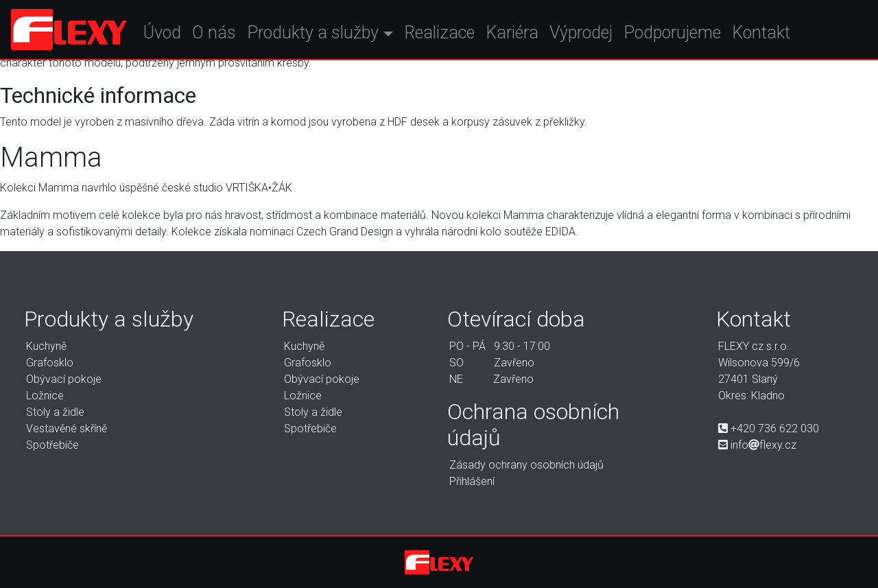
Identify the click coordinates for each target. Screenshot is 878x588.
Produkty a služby (334, 37)
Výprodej (602, 37)
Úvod (183, 37)
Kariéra (533, 37)
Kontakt (782, 37)
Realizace (460, 37)
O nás (235, 37)
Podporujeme (693, 37)
